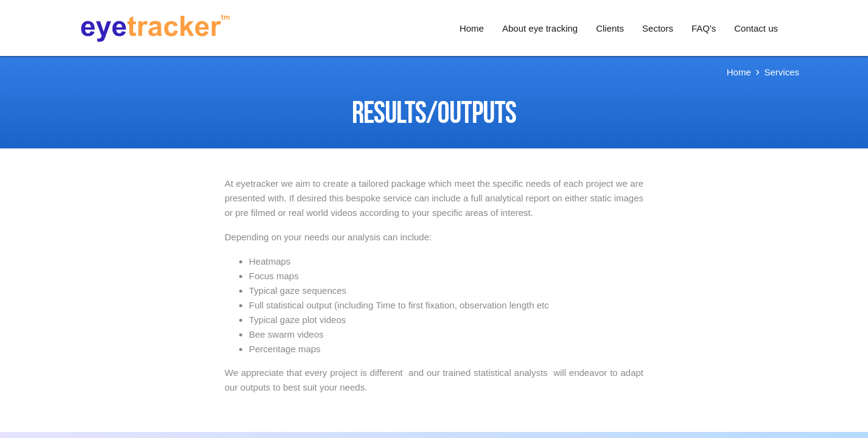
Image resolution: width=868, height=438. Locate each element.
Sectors (658, 28)
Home (472, 28)
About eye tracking (540, 28)
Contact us (756, 28)
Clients (610, 28)
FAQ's (704, 28)
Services (782, 72)
